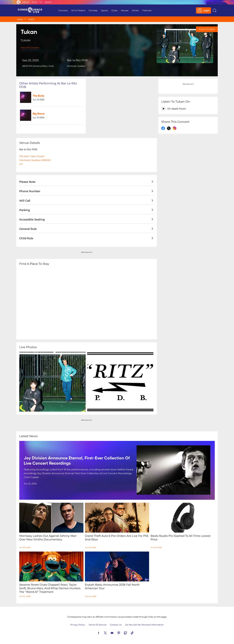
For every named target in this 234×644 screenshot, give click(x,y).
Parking (25, 210)
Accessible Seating (32, 220)
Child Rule (26, 238)
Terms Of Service (98, 625)
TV (41, 2)
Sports (104, 10)
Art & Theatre (78, 10)
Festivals (147, 10)
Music (26, 2)
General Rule (28, 229)
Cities (114, 10)
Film (35, 2)
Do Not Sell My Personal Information (144, 625)
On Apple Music (177, 109)
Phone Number (30, 191)
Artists (135, 10)
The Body (38, 96)
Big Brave (39, 114)
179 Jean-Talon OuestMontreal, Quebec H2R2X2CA (35, 160)
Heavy (48, 2)
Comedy (93, 10)
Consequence (19, 2)
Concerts (63, 10)
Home (20, 19)
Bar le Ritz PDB (77, 60)
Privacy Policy (78, 625)
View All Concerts (30, 48)
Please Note (27, 182)
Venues (125, 10)
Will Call (25, 201)
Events (31, 19)
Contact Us (116, 625)
